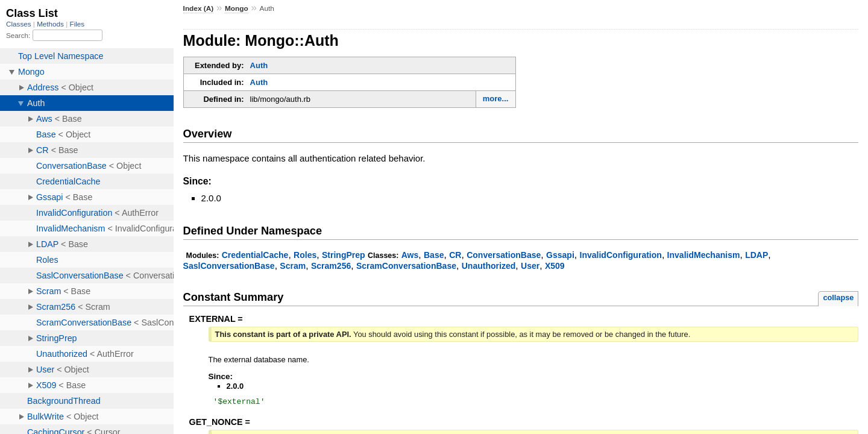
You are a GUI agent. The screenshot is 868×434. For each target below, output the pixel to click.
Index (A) (199, 8)
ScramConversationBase (406, 266)
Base (434, 255)
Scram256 (331, 266)
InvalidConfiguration (621, 255)
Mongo (237, 8)
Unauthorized (489, 266)
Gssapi (560, 255)
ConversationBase (504, 255)
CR (455, 255)
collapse (838, 297)
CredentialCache (255, 255)
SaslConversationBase (229, 266)
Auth (259, 65)
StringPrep (344, 255)
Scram (293, 266)
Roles (305, 255)
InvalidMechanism (704, 255)
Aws (410, 255)
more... (496, 99)
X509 (555, 266)
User (530, 266)
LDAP (756, 255)
